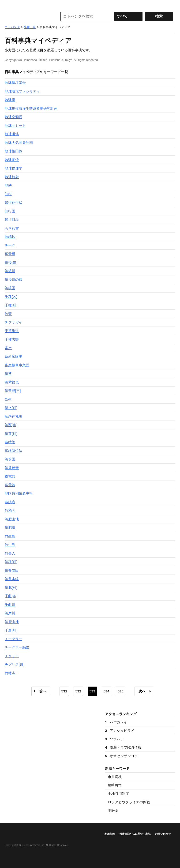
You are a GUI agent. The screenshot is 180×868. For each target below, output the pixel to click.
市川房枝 (115, 777)
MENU (9, 5)
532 (78, 691)
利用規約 (110, 834)
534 (106, 691)
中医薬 (113, 810)
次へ (142, 691)
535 (120, 691)
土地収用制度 (118, 794)
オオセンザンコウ (121, 756)
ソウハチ (114, 739)
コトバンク (28, 16)
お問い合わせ (163, 834)
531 (64, 691)
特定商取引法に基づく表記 (135, 834)
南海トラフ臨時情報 (123, 747)
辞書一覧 (30, 27)
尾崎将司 (115, 785)
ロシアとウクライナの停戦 (129, 802)
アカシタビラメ (120, 731)
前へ (43, 691)
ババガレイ (116, 722)
